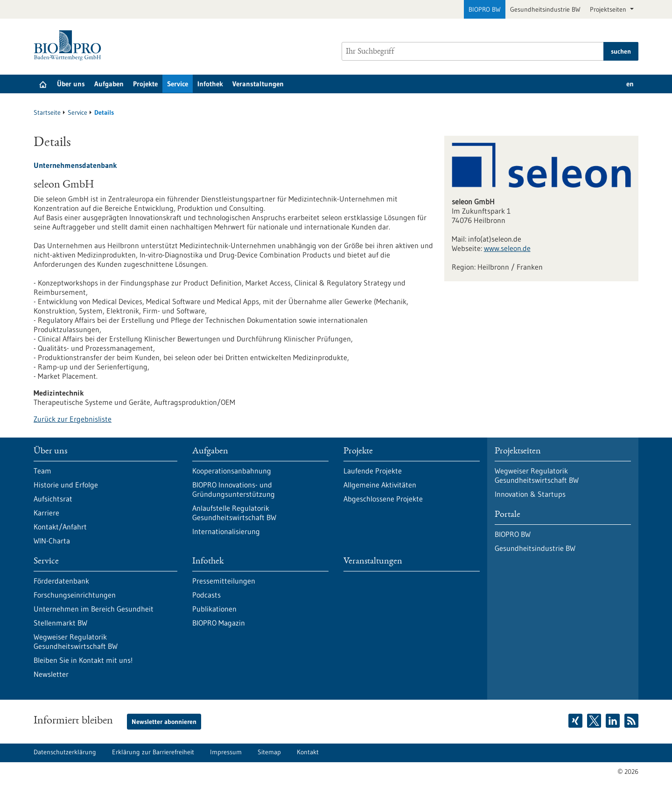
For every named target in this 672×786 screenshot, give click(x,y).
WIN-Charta (52, 541)
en (630, 84)
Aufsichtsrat (53, 499)
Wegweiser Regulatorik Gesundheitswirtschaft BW (76, 641)
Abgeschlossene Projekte (383, 499)
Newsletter (51, 674)
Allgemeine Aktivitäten (380, 485)
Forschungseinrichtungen (75, 595)
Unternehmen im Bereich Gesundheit (94, 609)
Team (42, 471)
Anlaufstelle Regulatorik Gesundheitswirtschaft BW (234, 513)
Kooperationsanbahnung (232, 471)
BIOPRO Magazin (219, 623)
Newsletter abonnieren (164, 722)
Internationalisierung (226, 531)
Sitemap (269, 752)
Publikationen (214, 609)
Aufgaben (109, 84)
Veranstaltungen (258, 84)
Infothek (210, 84)
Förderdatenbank (61, 581)
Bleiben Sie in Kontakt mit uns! (83, 660)
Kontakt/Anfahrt (60, 527)
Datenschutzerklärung (65, 752)
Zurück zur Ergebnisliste (73, 419)
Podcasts (206, 595)
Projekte (145, 84)
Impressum (226, 752)
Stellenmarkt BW (60, 623)
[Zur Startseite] (70, 45)
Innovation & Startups (530, 494)
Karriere (46, 513)
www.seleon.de (507, 248)
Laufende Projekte (373, 471)
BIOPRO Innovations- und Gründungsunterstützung (234, 489)
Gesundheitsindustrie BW (545, 9)
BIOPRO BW (485, 9)
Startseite (47, 112)
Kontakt (308, 752)
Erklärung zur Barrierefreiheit (153, 752)
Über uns (71, 84)
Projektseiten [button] (609, 9)
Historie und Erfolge (66, 485)
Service (178, 84)
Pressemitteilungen (224, 581)
